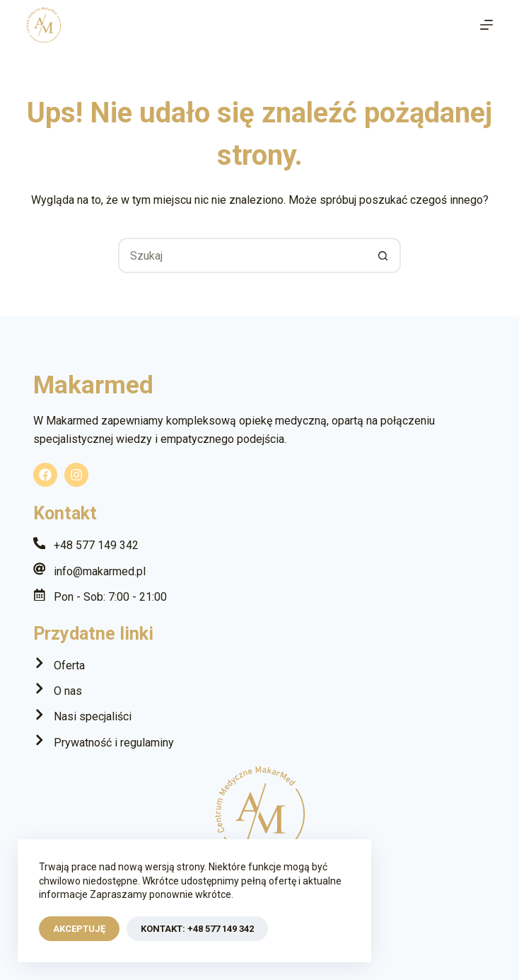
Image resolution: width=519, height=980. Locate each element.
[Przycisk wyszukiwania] (383, 255)
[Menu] (486, 25)
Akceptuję (79, 929)
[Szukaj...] (242, 255)
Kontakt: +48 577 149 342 (197, 929)
